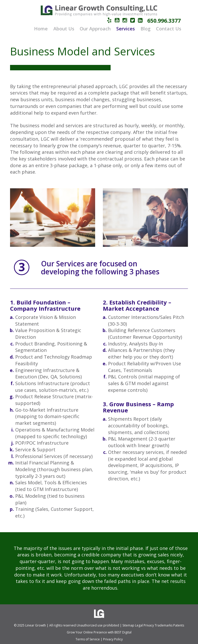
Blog (146, 29)
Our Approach (95, 29)
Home (41, 29)
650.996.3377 (164, 21)
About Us (64, 29)
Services (126, 29)
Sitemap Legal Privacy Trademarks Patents (153, 625)
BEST (118, 632)
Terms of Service (88, 639)
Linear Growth (36, 625)
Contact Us (169, 29)
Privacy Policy (113, 639)
